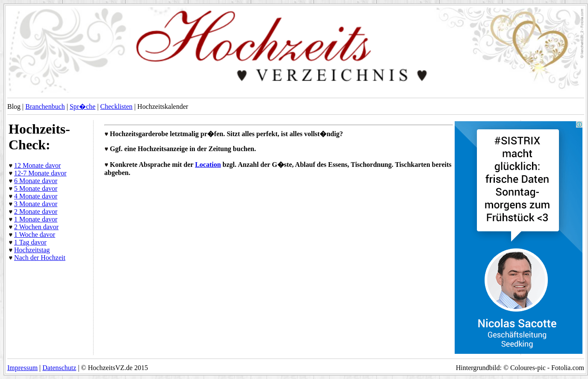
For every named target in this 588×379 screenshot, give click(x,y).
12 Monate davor (37, 165)
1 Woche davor (35, 235)
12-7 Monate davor (40, 173)
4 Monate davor (36, 196)
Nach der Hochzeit (40, 258)
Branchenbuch (45, 106)
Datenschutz (59, 368)
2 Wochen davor (36, 227)
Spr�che (82, 106)
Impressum (22, 368)
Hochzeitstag (32, 250)
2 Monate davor (36, 211)
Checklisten (117, 106)
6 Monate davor (36, 181)
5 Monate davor (36, 188)
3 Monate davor (36, 204)
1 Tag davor (30, 242)
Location (208, 165)
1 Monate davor (36, 219)
